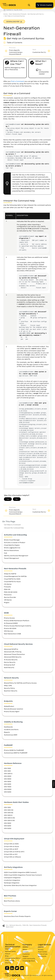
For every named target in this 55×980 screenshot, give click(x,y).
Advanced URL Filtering (13, 652)
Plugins (7, 602)
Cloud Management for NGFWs (15, 576)
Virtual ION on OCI (11, 854)
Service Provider (10, 597)
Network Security (15, 925)
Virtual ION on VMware (12, 857)
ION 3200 (8, 781)
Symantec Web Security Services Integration (20, 885)
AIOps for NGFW (10, 574)
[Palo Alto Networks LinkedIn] (12, 969)
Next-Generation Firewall (18, 14)
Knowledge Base (29, 961)
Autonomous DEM (11, 735)
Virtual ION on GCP (11, 849)
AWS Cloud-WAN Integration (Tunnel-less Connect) (23, 875)
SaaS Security (9, 667)
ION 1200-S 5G (9, 820)
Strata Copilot (44, 5)
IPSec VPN (8, 686)
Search (8, 954)
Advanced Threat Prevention (14, 654)
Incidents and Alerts (11, 729)
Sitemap (8, 963)
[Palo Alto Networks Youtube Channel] (22, 969)
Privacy (41, 949)
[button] (54, 784)
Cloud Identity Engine (12, 545)
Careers (25, 952)
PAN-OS (7, 589)
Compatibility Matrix (13, 958)
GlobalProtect (9, 706)
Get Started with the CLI (36, 14)
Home (5, 14)
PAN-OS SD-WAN (11, 592)
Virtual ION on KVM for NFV (14, 852)
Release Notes (10, 951)
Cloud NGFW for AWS (12, 579)
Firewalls (7, 587)
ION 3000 (8, 779)
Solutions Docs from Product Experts (17, 916)
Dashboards (8, 727)
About (25, 949)
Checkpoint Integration (12, 878)
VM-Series (8, 600)
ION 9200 (8, 792)
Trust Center (42, 952)
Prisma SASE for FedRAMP (14, 750)
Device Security (10, 662)
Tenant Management (11, 558)
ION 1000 (7, 768)
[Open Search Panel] (30, 5)
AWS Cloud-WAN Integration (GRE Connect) (20, 872)
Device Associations (11, 550)
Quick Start (10, 927)
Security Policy (9, 688)
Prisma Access (9, 618)
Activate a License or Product (15, 542)
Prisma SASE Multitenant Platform (17, 621)
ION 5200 (8, 784)
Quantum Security (11, 691)
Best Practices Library (12, 901)
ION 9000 (8, 789)
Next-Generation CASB (12, 634)
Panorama (8, 595)
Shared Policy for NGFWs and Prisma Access (20, 683)
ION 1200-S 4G (9, 818)
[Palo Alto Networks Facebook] (7, 969)
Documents (42, 956)
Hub (5, 553)
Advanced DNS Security (13, 657)
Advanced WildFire (11, 649)
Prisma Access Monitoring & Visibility (18, 626)
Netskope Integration (12, 883)
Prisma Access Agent (12, 711)
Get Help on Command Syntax (15, 16)
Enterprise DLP (9, 665)
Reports (7, 732)
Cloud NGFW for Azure (12, 581)
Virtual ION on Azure (11, 846)
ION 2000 (8, 776)
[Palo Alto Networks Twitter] (17, 969)
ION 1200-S (8, 773)
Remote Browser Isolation (13, 709)
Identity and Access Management (16, 556)
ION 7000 (8, 787)
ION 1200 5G (9, 813)
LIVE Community (29, 958)
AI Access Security (11, 660)
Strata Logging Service (12, 548)
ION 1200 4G (9, 810)
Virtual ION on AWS (11, 844)
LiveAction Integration (12, 880)
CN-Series (8, 584)
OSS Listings (10, 960)
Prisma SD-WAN (10, 628)
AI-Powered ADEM (11, 623)
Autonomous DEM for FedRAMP (16, 753)
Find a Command (17, 81)
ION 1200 (7, 771)
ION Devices (9, 631)
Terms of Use (43, 954)
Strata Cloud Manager (12, 540)
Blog (7, 956)
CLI (7, 925)
